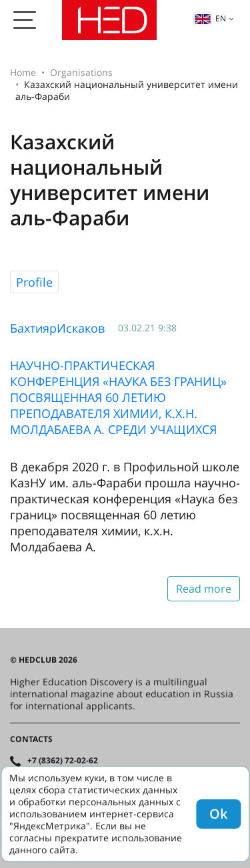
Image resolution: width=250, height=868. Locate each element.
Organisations (81, 72)
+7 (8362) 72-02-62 (63, 761)
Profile (34, 282)
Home (23, 72)
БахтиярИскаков (57, 328)
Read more (204, 589)
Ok (218, 814)
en (210, 18)
